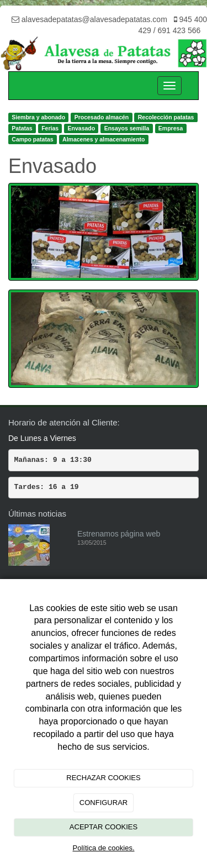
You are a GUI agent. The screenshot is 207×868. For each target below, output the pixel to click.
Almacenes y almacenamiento (104, 139)
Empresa (171, 128)
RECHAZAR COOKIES (103, 778)
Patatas (22, 128)
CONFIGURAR (104, 803)
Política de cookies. (103, 848)
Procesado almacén (102, 117)
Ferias (50, 128)
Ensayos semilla (127, 128)
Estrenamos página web (119, 534)
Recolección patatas (166, 117)
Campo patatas (32, 139)
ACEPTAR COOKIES (104, 827)
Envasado (82, 128)
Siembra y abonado (38, 117)
